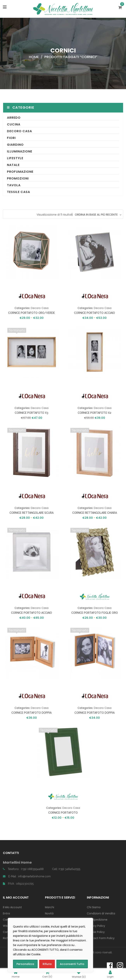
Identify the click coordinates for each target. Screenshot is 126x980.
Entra (6, 913)
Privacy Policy (96, 926)
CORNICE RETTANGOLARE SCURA (31, 513)
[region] (50, 945)
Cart (47, 974)
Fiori (11, 138)
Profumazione (20, 172)
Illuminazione (20, 151)
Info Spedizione (97, 920)
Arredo (14, 118)
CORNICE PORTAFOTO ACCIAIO (94, 313)
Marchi (50, 907)
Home (34, 57)
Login (110, 974)
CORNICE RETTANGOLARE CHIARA (95, 513)
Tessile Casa (19, 192)
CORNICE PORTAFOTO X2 (94, 413)
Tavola (14, 185)
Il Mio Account (12, 907)
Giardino (15, 145)
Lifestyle (15, 158)
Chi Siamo (94, 907)
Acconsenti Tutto (72, 964)
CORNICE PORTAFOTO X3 (31, 413)
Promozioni (18, 178)
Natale (13, 165)
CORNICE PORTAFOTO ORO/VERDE (31, 313)
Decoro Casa (19, 131)
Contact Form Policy (101, 938)
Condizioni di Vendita (101, 913)
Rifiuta (47, 964)
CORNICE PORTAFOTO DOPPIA (31, 713)
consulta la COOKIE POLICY (60, 954)
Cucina (14, 124)
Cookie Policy (96, 932)
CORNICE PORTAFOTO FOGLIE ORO (95, 613)
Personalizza (25, 964)
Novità (49, 913)
